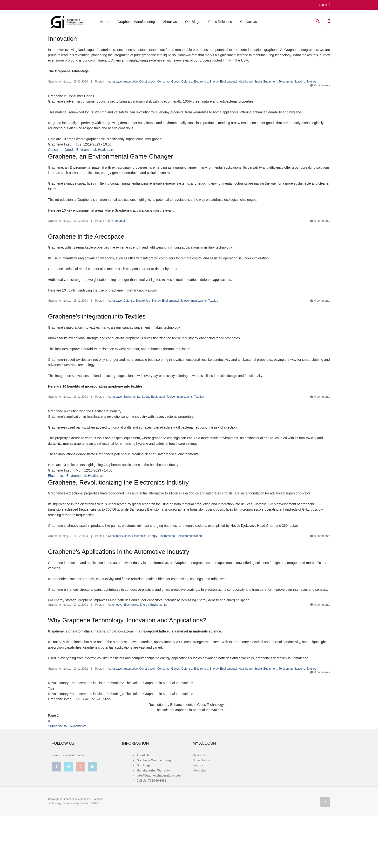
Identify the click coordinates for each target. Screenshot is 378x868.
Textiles (311, 116)
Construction (147, 116)
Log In (324, 5)
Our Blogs (193, 22)
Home (105, 22)
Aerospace (115, 116)
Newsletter (199, 805)
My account (200, 790)
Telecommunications (292, 116)
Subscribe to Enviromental (68, 761)
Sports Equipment (266, 116)
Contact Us (248, 22)
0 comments (322, 120)
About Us (170, 22)
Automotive (130, 116)
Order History (201, 795)
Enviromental (229, 116)
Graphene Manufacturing (136, 22)
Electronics (201, 116)
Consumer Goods (169, 116)
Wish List (199, 800)
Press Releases (220, 22)
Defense (187, 116)
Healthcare (246, 116)
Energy (214, 116)
